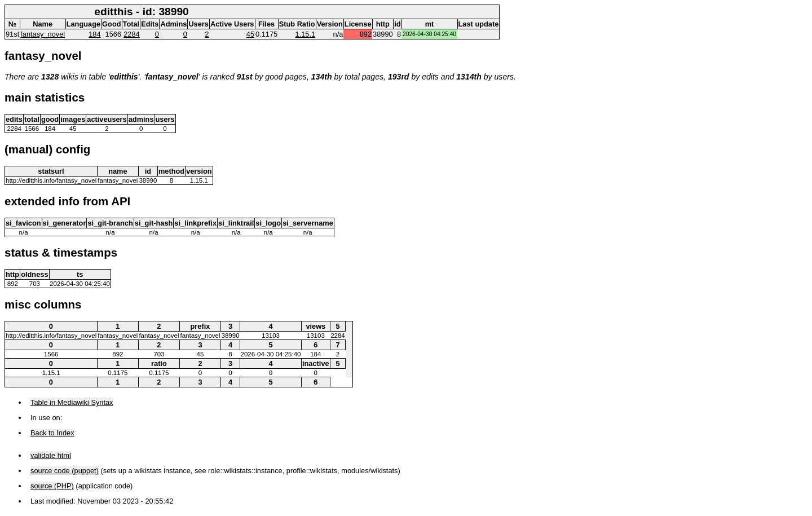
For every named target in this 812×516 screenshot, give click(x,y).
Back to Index (52, 433)
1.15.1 (306, 34)
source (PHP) (52, 486)
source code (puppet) (65, 471)
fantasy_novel (43, 34)
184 (94, 34)
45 (250, 34)
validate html (51, 455)
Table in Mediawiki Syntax (72, 402)
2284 (131, 34)
